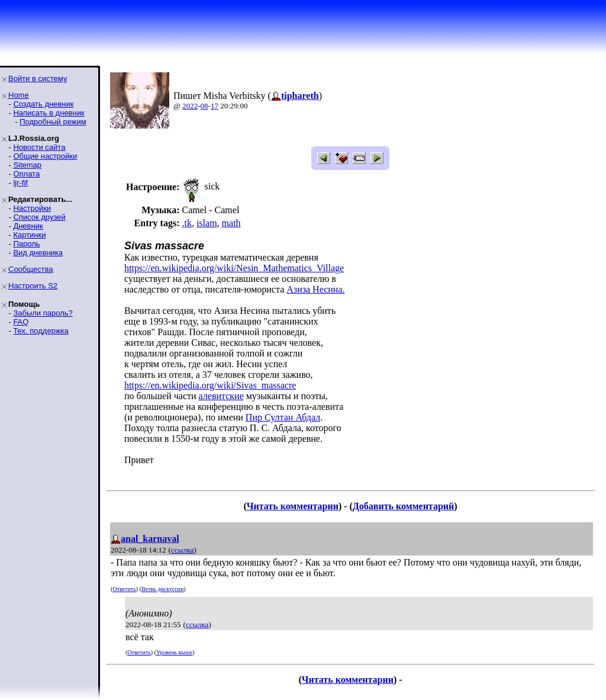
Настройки (32, 208)
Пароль (26, 244)
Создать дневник (43, 104)
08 (204, 106)
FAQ (21, 322)
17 (215, 106)
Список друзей (39, 217)
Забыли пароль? (43, 313)
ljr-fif (20, 183)
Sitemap (27, 165)
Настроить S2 (33, 286)
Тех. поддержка (41, 331)
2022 (190, 106)
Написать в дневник (49, 113)
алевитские (221, 396)
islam (207, 223)
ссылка (183, 550)
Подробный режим (53, 122)
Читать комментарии (293, 506)
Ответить (124, 589)
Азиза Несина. (315, 289)
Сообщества (31, 269)
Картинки (29, 235)
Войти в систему (38, 78)
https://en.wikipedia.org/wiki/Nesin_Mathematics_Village (234, 268)
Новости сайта (39, 147)
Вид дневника (38, 253)
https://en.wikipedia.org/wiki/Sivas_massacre (210, 385)
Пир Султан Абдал (283, 417)
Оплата (26, 174)
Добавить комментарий (403, 506)
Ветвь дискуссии (162, 589)
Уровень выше (174, 652)
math (231, 223)
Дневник (28, 226)
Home (19, 95)
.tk (186, 223)
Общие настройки (45, 156)
